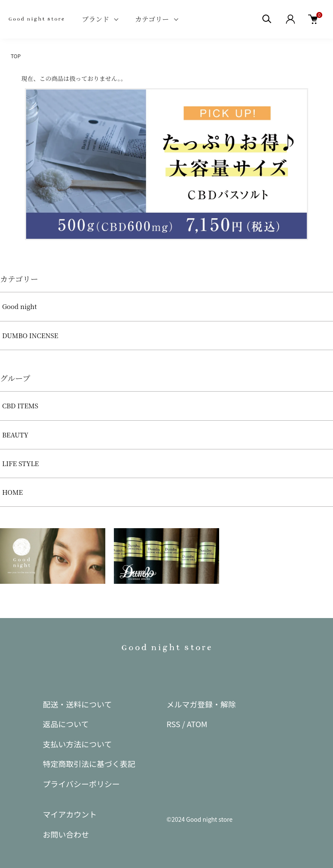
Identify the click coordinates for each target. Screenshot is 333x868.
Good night (19, 306)
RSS (173, 724)
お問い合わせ (66, 834)
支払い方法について (77, 744)
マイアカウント (70, 814)
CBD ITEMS (20, 406)
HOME (12, 492)
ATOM (197, 724)
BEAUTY (15, 435)
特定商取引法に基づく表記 (89, 764)
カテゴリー (152, 19)
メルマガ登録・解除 (201, 704)
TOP (16, 56)
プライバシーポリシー (81, 784)
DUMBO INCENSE (30, 335)
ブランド (95, 19)
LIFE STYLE (21, 463)
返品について (66, 724)
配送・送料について (77, 704)
